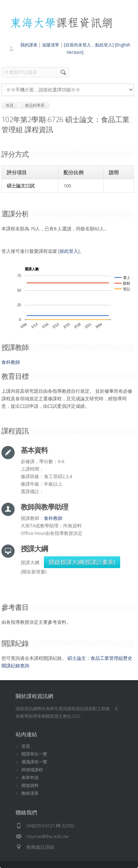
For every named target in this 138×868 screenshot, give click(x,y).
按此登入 (69, 251)
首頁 (26, 746)
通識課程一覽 (34, 762)
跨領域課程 (32, 770)
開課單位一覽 (34, 754)
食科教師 (11, 362)
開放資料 (30, 785)
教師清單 (30, 793)
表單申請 (30, 777)
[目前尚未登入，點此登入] (89, 45)
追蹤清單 (51, 45)
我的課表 (29, 45)
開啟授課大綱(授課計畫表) (82, 562)
